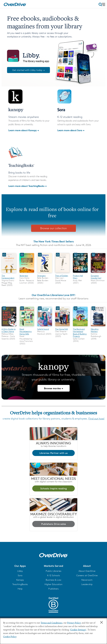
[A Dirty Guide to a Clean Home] (9, 327)
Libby (20, 571)
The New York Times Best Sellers (54, 241)
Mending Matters (95, 330)
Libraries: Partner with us (53, 453)
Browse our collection (53, 228)
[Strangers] (45, 273)
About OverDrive (87, 571)
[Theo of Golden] (63, 273)
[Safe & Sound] (45, 327)
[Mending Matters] (98, 327)
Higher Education (54, 584)
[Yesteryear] (27, 273)
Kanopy (20, 580)
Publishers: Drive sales (54, 524)
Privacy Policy (74, 623)
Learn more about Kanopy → (24, 130)
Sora (20, 575)
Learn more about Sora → (71, 130)
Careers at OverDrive (87, 575)
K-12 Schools (53, 575)
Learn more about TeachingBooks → (28, 186)
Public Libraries (53, 571)
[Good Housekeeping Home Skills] (27, 327)
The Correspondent (8, 277)
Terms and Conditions (51, 623)
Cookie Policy (10, 637)
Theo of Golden (62, 276)
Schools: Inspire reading (54, 488)
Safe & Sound (43, 329)
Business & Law (53, 580)
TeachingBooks (20, 584)
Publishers (53, 589)
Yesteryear (24, 276)
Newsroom (87, 580)
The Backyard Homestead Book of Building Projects (80, 333)
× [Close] (102, 622)
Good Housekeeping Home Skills (26, 331)
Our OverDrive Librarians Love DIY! (54, 295)
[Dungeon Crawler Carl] (98, 273)
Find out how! (96, 419)
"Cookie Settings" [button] (78, 630)
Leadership (87, 584)
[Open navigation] (102, 4)
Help (20, 589)
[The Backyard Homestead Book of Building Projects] (80, 327)
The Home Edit (62, 329)
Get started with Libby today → (28, 70)
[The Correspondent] (9, 273)
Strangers (41, 276)
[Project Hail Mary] (80, 273)
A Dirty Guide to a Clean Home (9, 330)
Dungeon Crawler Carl (96, 277)
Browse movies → (54, 388)
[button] (20, 566)
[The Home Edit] (63, 327)
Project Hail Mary (78, 277)
